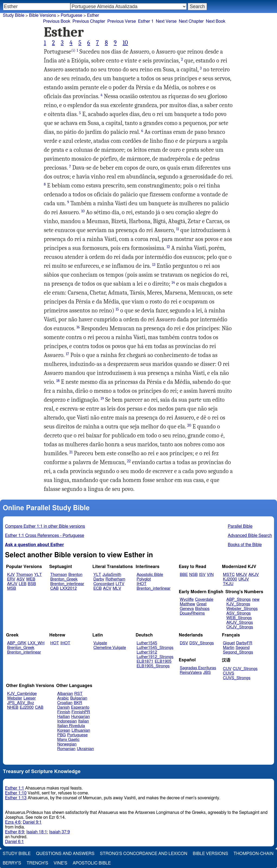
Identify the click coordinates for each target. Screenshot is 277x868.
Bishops (202, 609)
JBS (207, 673)
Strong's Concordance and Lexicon (144, 854)
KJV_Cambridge (22, 694)
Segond (243, 648)
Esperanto (80, 707)
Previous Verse (122, 21)
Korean (64, 730)
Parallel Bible (240, 526)
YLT (38, 575)
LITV (120, 584)
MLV (117, 588)
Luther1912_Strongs (155, 657)
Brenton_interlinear (67, 584)
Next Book (216, 21)
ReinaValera (191, 673)
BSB (32, 584)
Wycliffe (187, 600)
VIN (210, 575)
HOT (55, 643)
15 (117, 309)
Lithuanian (81, 730)
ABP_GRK (17, 643)
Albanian (65, 694)
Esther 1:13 (16, 798)
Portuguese (77, 735)
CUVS (229, 673)
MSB (11, 588)
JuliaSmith (112, 575)
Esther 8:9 (15, 832)
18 (58, 381)
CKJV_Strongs (240, 627)
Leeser (30, 698)
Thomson (24, 575)
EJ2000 (27, 707)
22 (129, 461)
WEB (31, 579)
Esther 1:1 (15, 788)
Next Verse (166, 21)
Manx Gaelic (69, 740)
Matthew (188, 604)
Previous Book (57, 21)
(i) (73, 50)
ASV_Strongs (239, 613)
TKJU (228, 584)
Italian (84, 721)
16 (78, 327)
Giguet (229, 643)
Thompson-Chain (253, 854)
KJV (11, 575)
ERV (11, 579)
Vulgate (100, 643)
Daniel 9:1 (32, 822)
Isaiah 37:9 (60, 832)
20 (189, 425)
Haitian (64, 717)
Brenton (75, 575)
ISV (202, 575)
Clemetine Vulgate (110, 648)
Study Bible (14, 15)
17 (67, 354)
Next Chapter (191, 21)
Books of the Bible (245, 545)
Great (201, 604)
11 (177, 229)
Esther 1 (146, 21)
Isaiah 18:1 (37, 832)
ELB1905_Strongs (153, 666)
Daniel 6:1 (15, 842)
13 (154, 265)
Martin (229, 648)
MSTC (229, 575)
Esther (93, 15)
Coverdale (204, 600)
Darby (99, 579)
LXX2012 (68, 588)
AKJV (12, 584)
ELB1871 (145, 661)
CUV (227, 669)
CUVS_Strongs (237, 678)
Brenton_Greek (64, 579)
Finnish (64, 712)
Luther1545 (147, 643)
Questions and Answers (65, 854)
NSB (193, 575)
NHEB (13, 707)
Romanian (66, 749)
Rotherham (115, 579)
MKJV (241, 575)
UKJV (244, 579)
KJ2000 (230, 579)
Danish (64, 707)
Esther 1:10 (16, 793)
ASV (21, 579)
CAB (55, 588)
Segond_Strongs (238, 652)
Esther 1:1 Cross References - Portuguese (45, 536)
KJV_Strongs (238, 604)
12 (168, 247)
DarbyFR (244, 643)
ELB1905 (163, 661)
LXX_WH (36, 643)
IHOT (142, 584)
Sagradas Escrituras (198, 668)
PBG (62, 735)
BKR (78, 703)
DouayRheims (192, 613)
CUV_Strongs (245, 669)
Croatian (65, 703)
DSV (184, 643)
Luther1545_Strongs (155, 648)
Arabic (63, 698)
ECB (97, 588)
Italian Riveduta (71, 726)
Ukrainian (85, 749)
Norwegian (67, 744)
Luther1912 (147, 652)
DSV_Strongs (202, 643)
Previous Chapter (89, 21)
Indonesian (67, 721)
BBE (184, 575)
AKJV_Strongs (240, 623)
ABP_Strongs (239, 600)
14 (173, 283)
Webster (15, 698)
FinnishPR (81, 712)
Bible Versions (42, 15)
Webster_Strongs (242, 609)
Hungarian (80, 717)
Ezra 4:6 (13, 822)
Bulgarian (79, 698)
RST (79, 694)
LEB (22, 584)
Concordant (104, 584)
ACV (107, 588)
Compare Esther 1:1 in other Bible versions (45, 526)
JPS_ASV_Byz (21, 703)
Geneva (187, 609)
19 (102, 399)
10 (125, 43)
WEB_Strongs (239, 618)
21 (71, 452)
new (256, 600)
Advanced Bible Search (250, 536)
